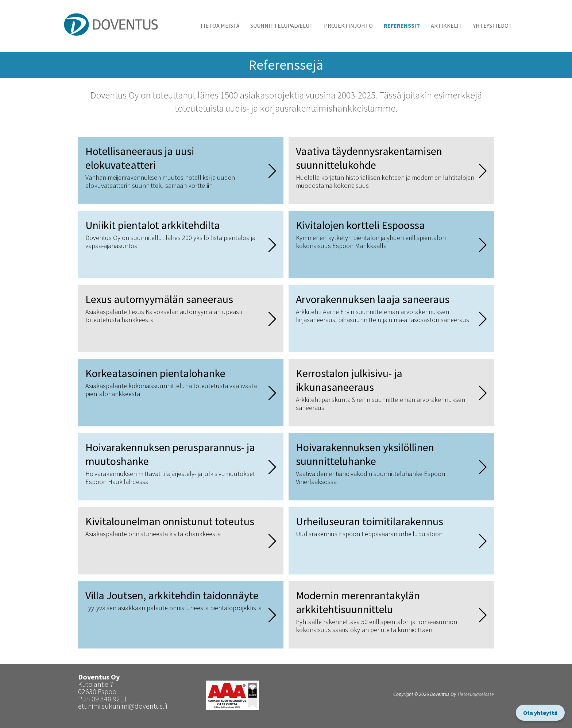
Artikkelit (447, 26)
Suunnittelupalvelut (282, 26)
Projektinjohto (348, 26)
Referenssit (402, 26)
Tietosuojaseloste (476, 694)
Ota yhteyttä (540, 713)
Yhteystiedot (493, 26)
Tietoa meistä (220, 26)
